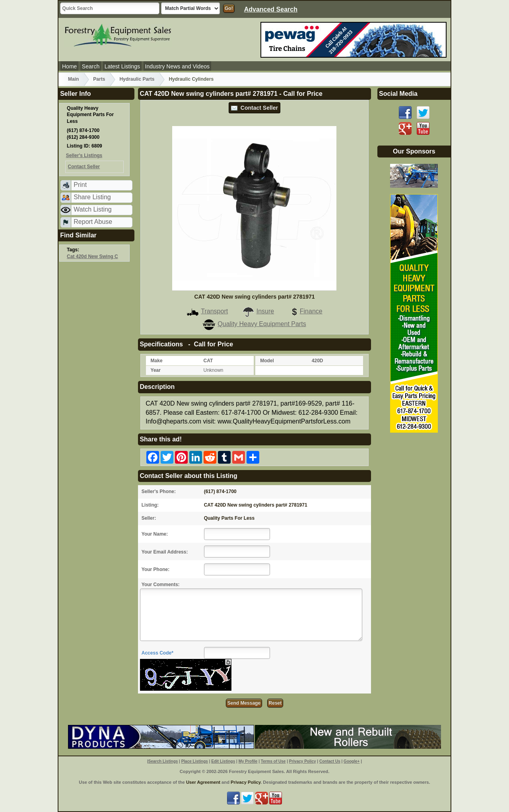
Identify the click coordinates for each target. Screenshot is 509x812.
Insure (258, 311)
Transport (207, 311)
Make (157, 361)
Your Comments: (161, 585)
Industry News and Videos (177, 66)
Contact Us (330, 761)
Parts (99, 79)
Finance (305, 311)
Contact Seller (254, 108)
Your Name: (155, 534)
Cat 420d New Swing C (92, 256)
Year (156, 370)
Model (267, 361)
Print (80, 185)
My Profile (248, 761)
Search (91, 66)
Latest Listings (122, 66)
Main (73, 79)
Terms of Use (273, 761)
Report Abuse (93, 222)
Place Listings (195, 761)
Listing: (150, 505)
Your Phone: (155, 569)
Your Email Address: (165, 552)
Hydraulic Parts (137, 79)
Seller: (149, 518)
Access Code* (157, 653)
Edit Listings (223, 761)
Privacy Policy (303, 761)
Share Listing (92, 197)
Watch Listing (92, 209)
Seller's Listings (84, 155)
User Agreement (203, 782)
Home (69, 66)
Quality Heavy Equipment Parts (254, 324)
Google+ (352, 761)
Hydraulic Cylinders (191, 79)
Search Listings (163, 761)
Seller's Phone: (159, 491)
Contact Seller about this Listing (188, 476)
